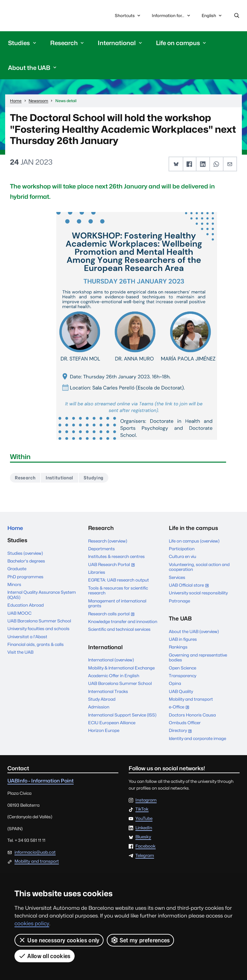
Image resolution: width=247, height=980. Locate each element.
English (212, 17)
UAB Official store (190, 586)
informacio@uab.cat (35, 852)
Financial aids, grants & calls (36, 645)
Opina (175, 684)
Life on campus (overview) (194, 541)
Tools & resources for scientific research (118, 591)
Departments (101, 549)
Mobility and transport (191, 700)
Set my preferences (140, 940)
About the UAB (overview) (194, 632)
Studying (95, 478)
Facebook (146, 847)
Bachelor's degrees (26, 562)
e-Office (181, 708)
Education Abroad (26, 606)
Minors (14, 585)
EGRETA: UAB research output (119, 581)
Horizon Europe (104, 731)
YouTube (144, 819)
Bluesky (143, 838)
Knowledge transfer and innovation (123, 622)
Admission (99, 707)
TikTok (142, 810)
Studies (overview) (25, 554)
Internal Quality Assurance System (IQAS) (42, 596)
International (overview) (111, 660)
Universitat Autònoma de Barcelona (37, 16)
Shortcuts (128, 16)
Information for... (171, 16)
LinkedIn (144, 828)
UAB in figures (183, 640)
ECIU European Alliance (112, 723)
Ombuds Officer (185, 723)
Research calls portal (113, 615)
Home (16, 529)
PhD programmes (25, 578)
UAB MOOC (19, 614)
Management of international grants (117, 604)
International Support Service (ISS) (122, 716)
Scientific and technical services (119, 630)
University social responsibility (198, 593)
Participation (182, 549)
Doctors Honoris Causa (192, 716)
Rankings (178, 648)
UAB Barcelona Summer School (39, 622)
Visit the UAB (20, 653)
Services (177, 578)
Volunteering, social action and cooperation (199, 567)
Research (26, 478)
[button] (176, 164)
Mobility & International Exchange (121, 668)
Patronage (179, 601)
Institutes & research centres (116, 557)
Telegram (145, 856)
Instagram (146, 801)
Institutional (60, 478)
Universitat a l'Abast (27, 638)
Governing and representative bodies (198, 658)
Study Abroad (102, 700)
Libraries (97, 573)
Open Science (183, 668)
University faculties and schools (38, 630)
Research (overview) (108, 541)
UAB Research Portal (113, 565)
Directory (182, 732)
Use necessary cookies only (59, 940)
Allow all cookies (45, 956)
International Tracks (108, 692)
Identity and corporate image (197, 739)
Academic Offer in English (114, 676)
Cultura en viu (183, 557)
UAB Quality (181, 692)
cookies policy (32, 923)
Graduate (17, 570)
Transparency (183, 676)
